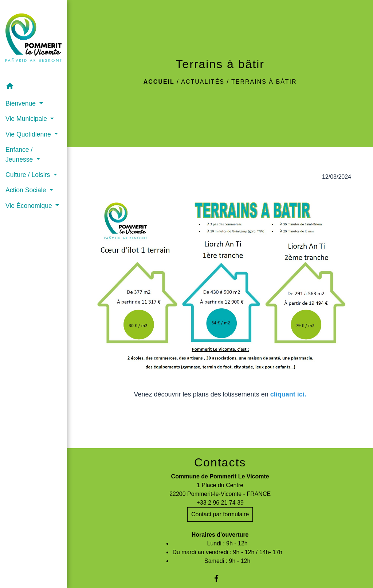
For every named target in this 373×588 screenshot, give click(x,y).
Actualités (203, 82)
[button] (34, 87)
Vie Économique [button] (30, 206)
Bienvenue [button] (21, 103)
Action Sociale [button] (27, 190)
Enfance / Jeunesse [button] (20, 154)
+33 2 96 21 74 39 (220, 503)
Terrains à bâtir (264, 82)
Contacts (220, 462)
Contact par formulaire (220, 514)
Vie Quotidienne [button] (29, 134)
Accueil (159, 82)
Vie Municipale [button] (27, 119)
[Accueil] (34, 39)
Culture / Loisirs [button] (29, 175)
